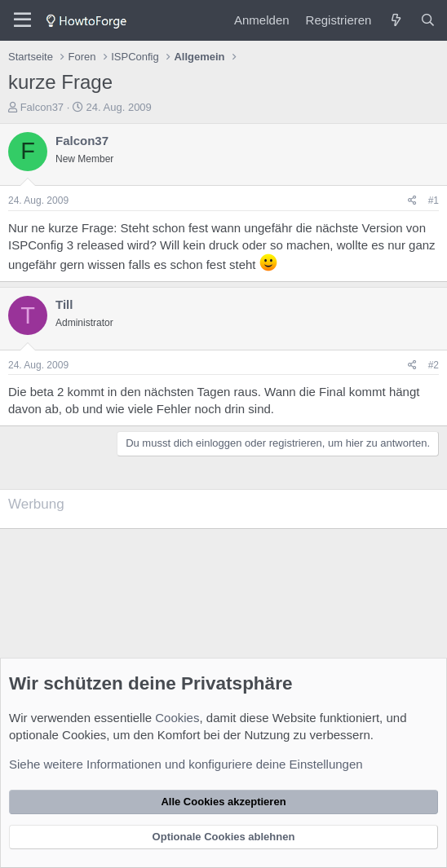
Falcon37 (42, 107)
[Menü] (22, 20)
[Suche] (428, 20)
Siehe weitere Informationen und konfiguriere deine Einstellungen (186, 764)
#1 (434, 200)
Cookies (177, 718)
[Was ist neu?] (395, 20)
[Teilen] (412, 201)
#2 (434, 365)
